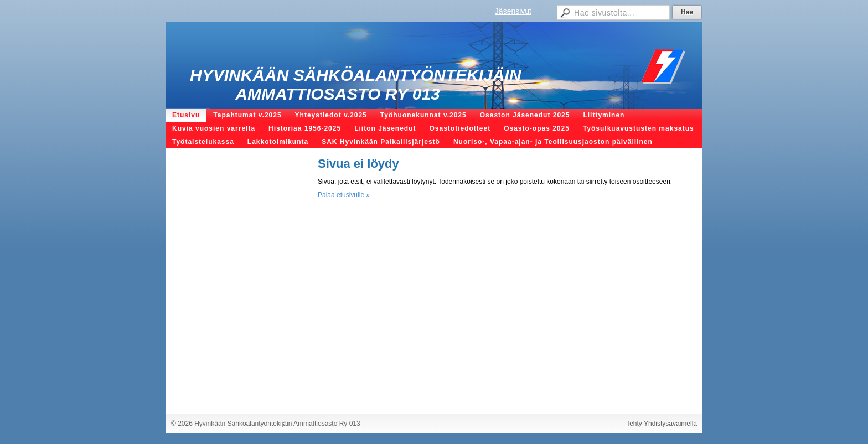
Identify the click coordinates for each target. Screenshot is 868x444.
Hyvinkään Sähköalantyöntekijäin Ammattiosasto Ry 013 (355, 84)
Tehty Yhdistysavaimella (662, 424)
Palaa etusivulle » (344, 195)
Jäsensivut (513, 11)
